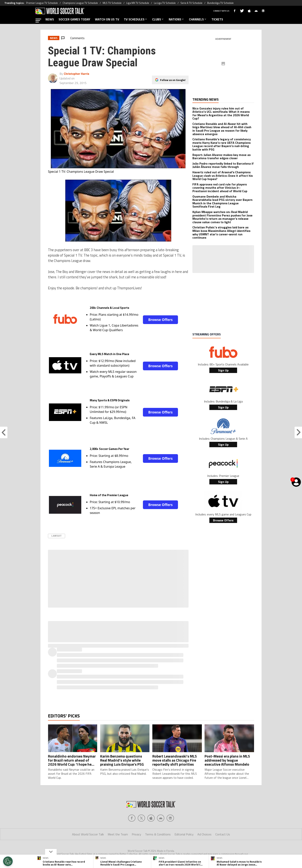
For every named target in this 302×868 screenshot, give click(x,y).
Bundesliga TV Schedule (220, 3)
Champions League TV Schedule (80, 3)
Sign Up (223, 370)
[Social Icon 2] (151, 818)
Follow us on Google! (173, 77)
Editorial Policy (184, 834)
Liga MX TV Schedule (138, 3)
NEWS (50, 19)
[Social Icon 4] (170, 818)
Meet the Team (118, 834)
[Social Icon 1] (141, 818)
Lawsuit (57, 536)
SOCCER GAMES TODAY (74, 19)
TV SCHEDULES (136, 19)
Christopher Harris (76, 74)
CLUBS (158, 19)
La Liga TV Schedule (165, 3)
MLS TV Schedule (112, 3)
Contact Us (223, 834)
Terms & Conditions (158, 834)
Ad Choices (204, 834)
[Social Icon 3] (161, 818)
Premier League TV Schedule (42, 3)
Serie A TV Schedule (191, 3)
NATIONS (177, 19)
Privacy (136, 834)
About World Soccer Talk (88, 834)
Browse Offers (160, 320)
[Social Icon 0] (132, 818)
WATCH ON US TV (107, 19)
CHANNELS (198, 19)
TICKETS (217, 19)
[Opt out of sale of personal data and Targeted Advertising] (8, 861)
